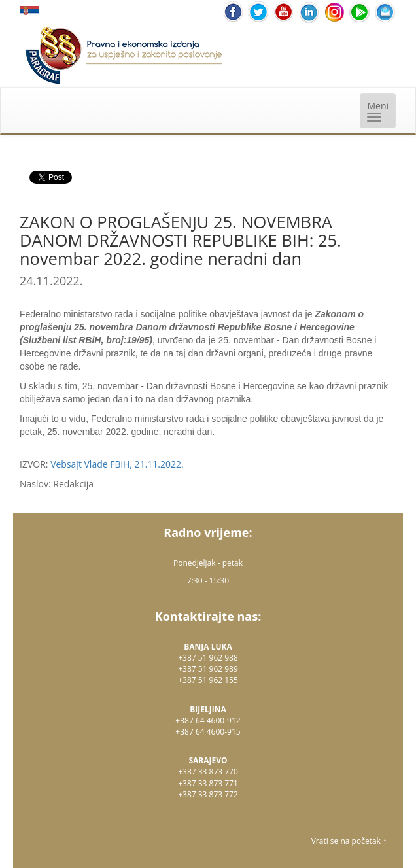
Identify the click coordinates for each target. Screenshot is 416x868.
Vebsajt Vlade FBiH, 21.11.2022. (117, 464)
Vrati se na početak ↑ (349, 841)
